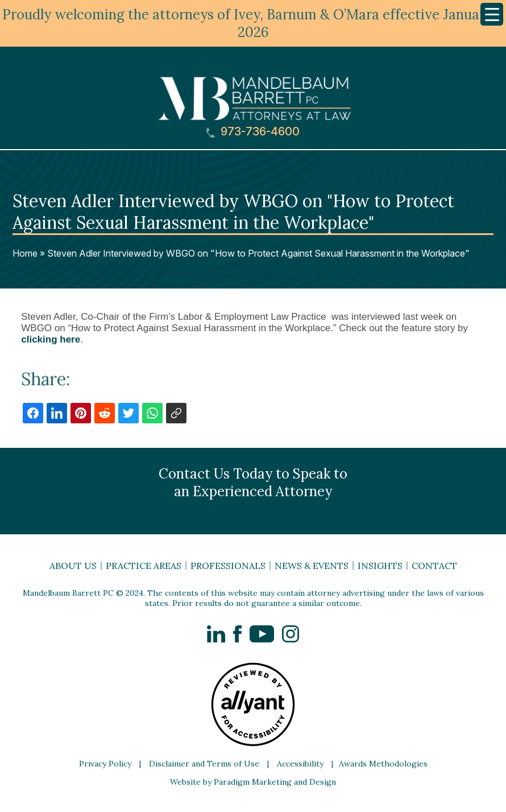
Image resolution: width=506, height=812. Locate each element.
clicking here (51, 339)
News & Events (312, 566)
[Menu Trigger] (492, 14)
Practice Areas (144, 566)
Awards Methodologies (383, 764)
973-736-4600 (253, 132)
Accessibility (300, 764)
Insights (380, 566)
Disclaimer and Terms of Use (204, 764)
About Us (73, 566)
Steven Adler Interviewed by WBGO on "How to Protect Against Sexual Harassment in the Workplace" (258, 253)
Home (25, 253)
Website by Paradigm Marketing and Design (253, 782)
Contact (434, 566)
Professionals (228, 566)
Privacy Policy (105, 764)
